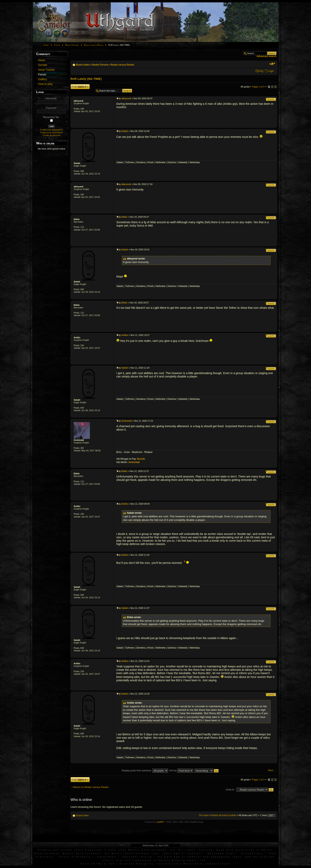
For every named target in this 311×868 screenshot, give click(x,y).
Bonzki (141, 459)
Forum (57, 45)
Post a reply (80, 87)
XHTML (97, 864)
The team (204, 815)
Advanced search (266, 56)
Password (51, 108)
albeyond (79, 101)
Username (51, 98)
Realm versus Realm (94, 45)
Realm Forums (72, 45)
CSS (112, 864)
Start (46, 45)
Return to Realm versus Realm (91, 787)
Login (271, 71)
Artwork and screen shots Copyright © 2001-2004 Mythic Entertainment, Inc (107, 850)
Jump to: (230, 790)
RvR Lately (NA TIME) (86, 79)
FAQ (261, 71)
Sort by (181, 771)
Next (271, 770)
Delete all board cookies (224, 815)
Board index (83, 65)
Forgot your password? (51, 130)
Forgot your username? (51, 132)
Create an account (52, 135)
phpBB (160, 822)
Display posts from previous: (145, 771)
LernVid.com (168, 864)
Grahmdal (79, 440)
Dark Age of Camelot (183, 853)
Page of (258, 87)
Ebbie (77, 219)
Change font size (272, 64)
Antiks (77, 337)
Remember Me (51, 117)
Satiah (77, 163)
